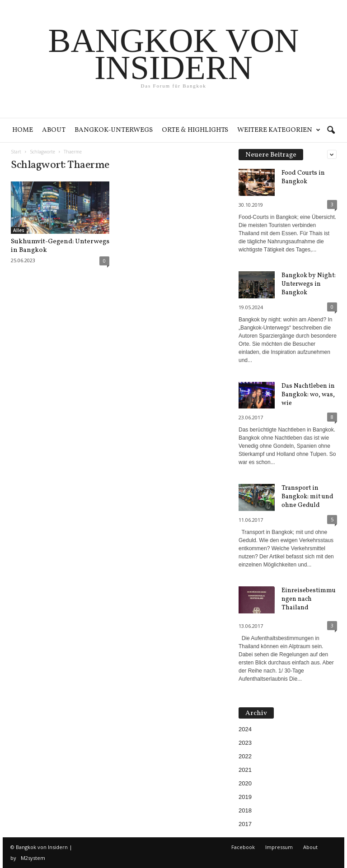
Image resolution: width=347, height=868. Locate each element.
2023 (245, 743)
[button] (331, 130)
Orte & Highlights (195, 130)
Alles (19, 230)
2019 (245, 797)
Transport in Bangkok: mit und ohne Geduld (307, 497)
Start (16, 152)
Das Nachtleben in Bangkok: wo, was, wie (308, 395)
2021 (245, 770)
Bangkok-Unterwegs (114, 130)
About (54, 130)
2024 (245, 729)
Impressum (279, 847)
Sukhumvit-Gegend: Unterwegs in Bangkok (60, 246)
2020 (245, 783)
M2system (33, 858)
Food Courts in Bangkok (303, 177)
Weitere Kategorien (279, 130)
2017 (245, 824)
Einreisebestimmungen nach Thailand (309, 599)
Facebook (243, 847)
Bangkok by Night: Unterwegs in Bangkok (309, 284)
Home (23, 130)
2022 (245, 756)
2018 (245, 810)
